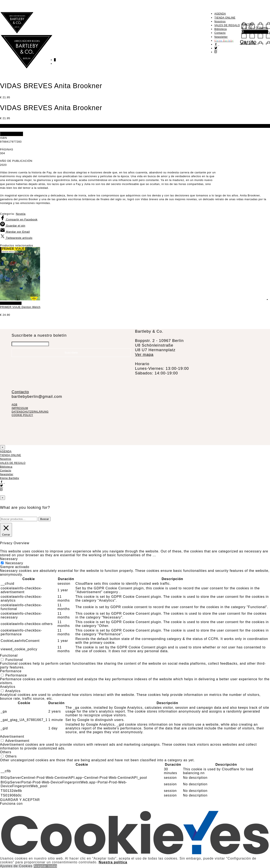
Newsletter (221, 37)
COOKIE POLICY (22, 415)
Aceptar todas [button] (45, 866)
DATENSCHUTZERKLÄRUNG (30, 412)
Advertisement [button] (12, 736)
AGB (14, 405)
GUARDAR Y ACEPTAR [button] (20, 800)
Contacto (220, 33)
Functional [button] (9, 655)
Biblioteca (221, 29)
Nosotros (220, 22)
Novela (21, 214)
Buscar (44, 519)
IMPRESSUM (20, 408)
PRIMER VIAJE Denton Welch (20, 307)
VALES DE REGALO (227, 25)
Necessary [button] (9, 559)
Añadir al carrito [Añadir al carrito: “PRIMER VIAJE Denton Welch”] (11, 303)
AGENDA (220, 14)
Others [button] (6, 752)
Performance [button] (11, 671)
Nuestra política (113, 862)
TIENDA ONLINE (225, 18)
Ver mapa (144, 354)
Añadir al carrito (11, 134)
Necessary (14, 563)
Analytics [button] (8, 687)
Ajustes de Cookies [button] (16, 866)
